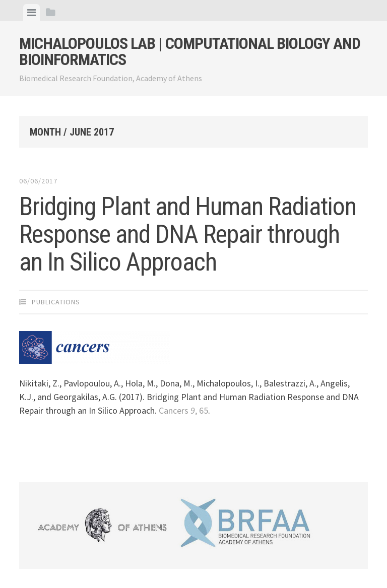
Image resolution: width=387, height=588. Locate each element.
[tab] (31, 13)
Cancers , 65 (183, 410)
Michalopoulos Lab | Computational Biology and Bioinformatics (190, 51)
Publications (56, 302)
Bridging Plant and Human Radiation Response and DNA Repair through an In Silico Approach (188, 234)
